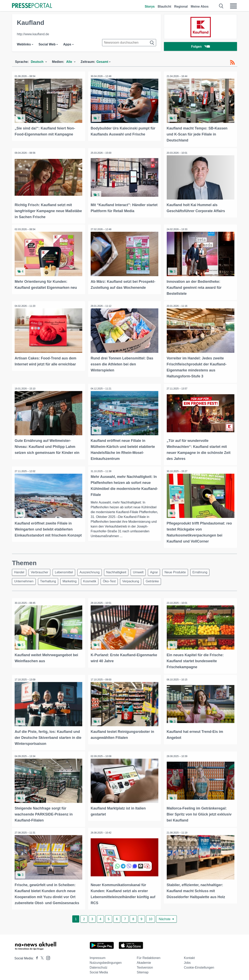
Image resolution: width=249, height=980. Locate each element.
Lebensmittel (67, 571)
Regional (181, 7)
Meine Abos (200, 7)
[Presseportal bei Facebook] (36, 956)
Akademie (144, 961)
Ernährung (209, 571)
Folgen (200, 47)
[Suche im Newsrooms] (129, 43)
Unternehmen (24, 580)
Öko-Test (114, 580)
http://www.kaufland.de (33, 34)
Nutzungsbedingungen (106, 961)
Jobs (187, 961)
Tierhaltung (50, 580)
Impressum (98, 956)
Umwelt (144, 571)
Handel (20, 571)
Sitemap (143, 970)
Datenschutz (99, 965)
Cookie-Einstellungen (199, 965)
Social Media (99, 970)
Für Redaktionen (149, 956)
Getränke (159, 580)
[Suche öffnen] (221, 6)
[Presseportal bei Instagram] (47, 956)
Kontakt (189, 956)
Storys (150, 7)
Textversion (145, 965)
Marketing (72, 580)
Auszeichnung (93, 571)
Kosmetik (93, 580)
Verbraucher (41, 571)
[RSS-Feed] (232, 62)
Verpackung (136, 580)
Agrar (161, 571)
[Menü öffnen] (233, 6)
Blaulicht (165, 7)
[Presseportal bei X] (41, 956)
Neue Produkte (183, 571)
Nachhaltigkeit (121, 571)
